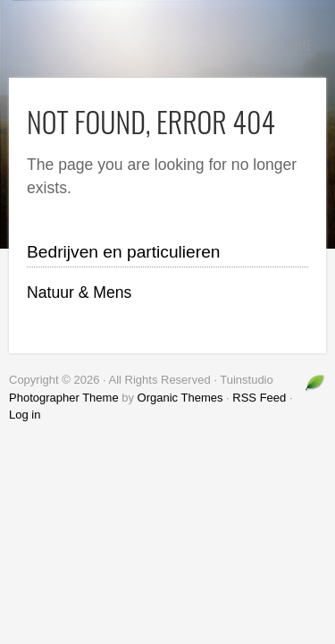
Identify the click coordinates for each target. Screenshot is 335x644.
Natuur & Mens (79, 292)
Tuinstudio (143, 45)
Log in (25, 415)
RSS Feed (259, 398)
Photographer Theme (64, 398)
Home (298, 44)
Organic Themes (180, 398)
